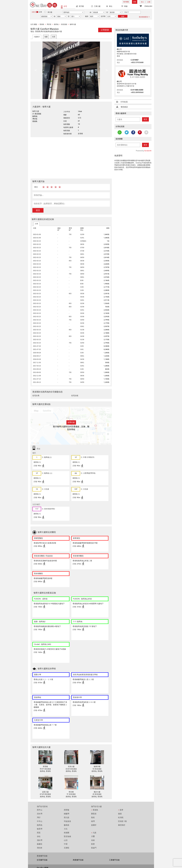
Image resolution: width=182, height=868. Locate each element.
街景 (54, 37)
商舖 (124, 7)
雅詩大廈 (97, 792)
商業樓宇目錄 (78, 860)
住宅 (64, 7)
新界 (121, 810)
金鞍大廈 (45, 792)
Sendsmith (148, 151)
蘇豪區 (40, 844)
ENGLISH (148, 6)
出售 (37, 224)
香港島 (95, 810)
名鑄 (93, 840)
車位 (109, 7)
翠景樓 (45, 767)
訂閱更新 (105, 30)
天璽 (93, 836)
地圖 (46, 37)
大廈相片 (37, 37)
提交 (38, 210)
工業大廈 (96, 7)
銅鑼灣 (67, 814)
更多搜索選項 (144, 17)
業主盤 (50, 12)
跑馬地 (40, 825)
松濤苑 (121, 818)
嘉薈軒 (94, 825)
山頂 (66, 840)
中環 (66, 844)
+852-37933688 (137, 62)
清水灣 (40, 814)
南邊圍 (67, 833)
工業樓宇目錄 (114, 860)
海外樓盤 (126, 2)
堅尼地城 (67, 836)
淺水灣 (40, 840)
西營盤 (67, 810)
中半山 (40, 821)
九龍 (94, 833)
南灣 (93, 821)
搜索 (123, 16)
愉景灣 (40, 829)
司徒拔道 (67, 821)
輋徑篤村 (122, 825)
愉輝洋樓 (97, 767)
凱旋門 (94, 848)
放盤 (135, 2)
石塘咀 (67, 848)
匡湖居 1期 (122, 821)
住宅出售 (36, 396)
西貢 (39, 833)
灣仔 (39, 818)
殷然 (93, 818)
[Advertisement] (71, 158)
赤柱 (39, 836)
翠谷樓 (71, 792)
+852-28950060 (137, 92)
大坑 (66, 829)
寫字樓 (80, 7)
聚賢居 (94, 814)
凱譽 (93, 844)
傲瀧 (120, 814)
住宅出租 (75, 396)
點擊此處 (71, 422)
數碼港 (67, 825)
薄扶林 (40, 848)
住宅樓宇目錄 (42, 860)
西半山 (40, 810)
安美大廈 (71, 767)
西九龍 (67, 818)
